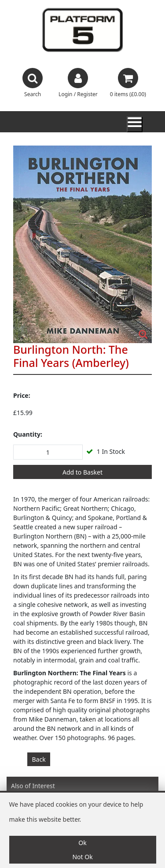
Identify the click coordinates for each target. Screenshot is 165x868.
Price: (22, 395)
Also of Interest (33, 786)
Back (39, 759)
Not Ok (82, 857)
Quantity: (28, 434)
